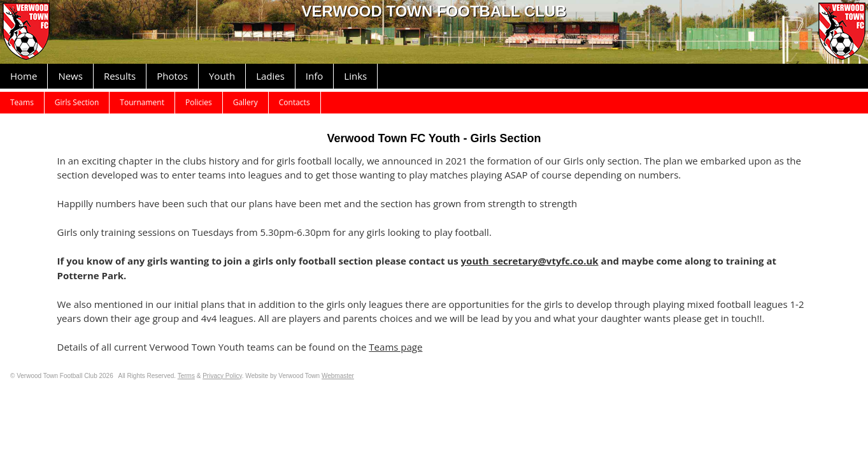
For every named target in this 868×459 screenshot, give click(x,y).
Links (355, 76)
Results (120, 76)
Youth (222, 76)
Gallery (245, 102)
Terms (186, 376)
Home (24, 76)
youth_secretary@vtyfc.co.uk (530, 261)
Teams (22, 102)
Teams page (395, 347)
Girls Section (77, 102)
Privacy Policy (222, 376)
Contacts (295, 102)
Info (314, 76)
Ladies (270, 76)
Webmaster (338, 376)
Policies (199, 102)
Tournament (142, 102)
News (70, 76)
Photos (172, 76)
